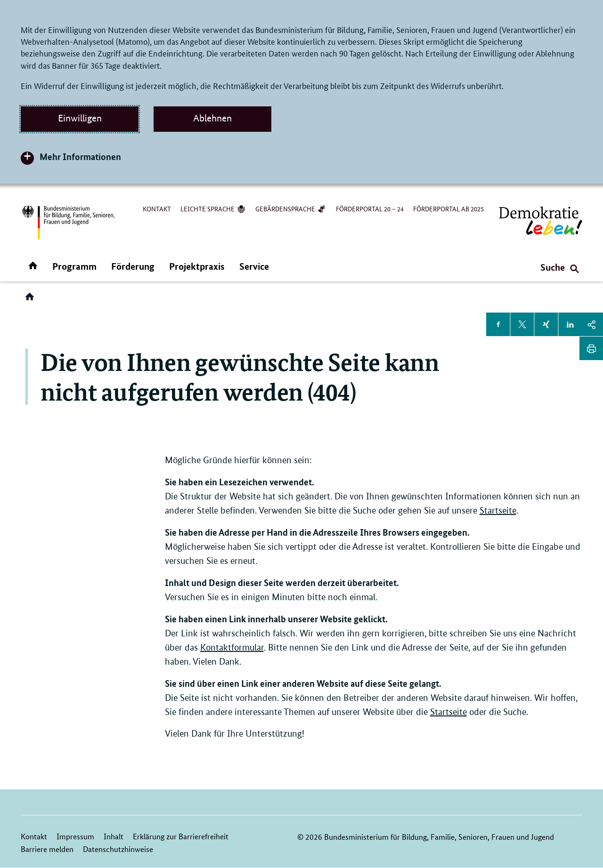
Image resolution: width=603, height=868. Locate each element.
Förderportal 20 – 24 (370, 209)
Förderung (133, 266)
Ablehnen (212, 118)
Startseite (498, 510)
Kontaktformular (232, 647)
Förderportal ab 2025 (448, 209)
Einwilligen (80, 118)
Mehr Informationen (80, 157)
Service (254, 266)
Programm (74, 266)
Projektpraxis (197, 266)
